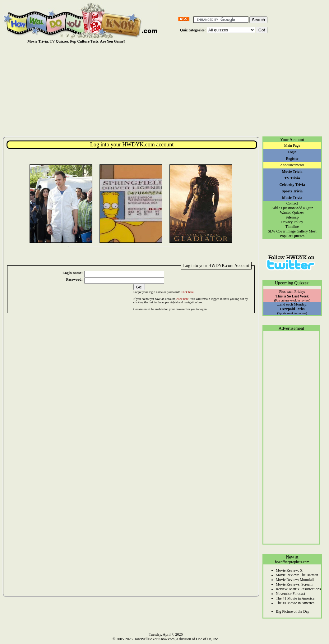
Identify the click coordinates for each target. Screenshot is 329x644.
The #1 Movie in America (295, 598)
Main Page (292, 145)
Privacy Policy (292, 222)
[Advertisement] (166, 90)
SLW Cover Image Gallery (288, 231)
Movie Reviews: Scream (294, 584)
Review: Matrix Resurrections (298, 589)
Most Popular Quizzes (298, 234)
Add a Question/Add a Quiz (292, 208)
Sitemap (292, 217)
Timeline (292, 227)
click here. (183, 299)
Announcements (292, 165)
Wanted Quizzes (292, 213)
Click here (187, 292)
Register (292, 159)
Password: (74, 279)
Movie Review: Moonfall (295, 580)
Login (292, 152)
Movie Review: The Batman (297, 575)
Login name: (73, 273)
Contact (292, 203)
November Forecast (290, 594)
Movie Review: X (289, 570)
